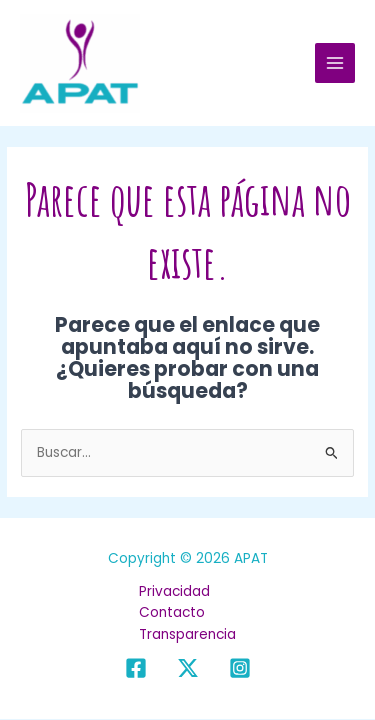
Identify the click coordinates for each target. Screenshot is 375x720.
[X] (188, 668)
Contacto (172, 612)
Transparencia (187, 634)
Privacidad (174, 591)
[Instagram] (240, 668)
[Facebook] (136, 668)
